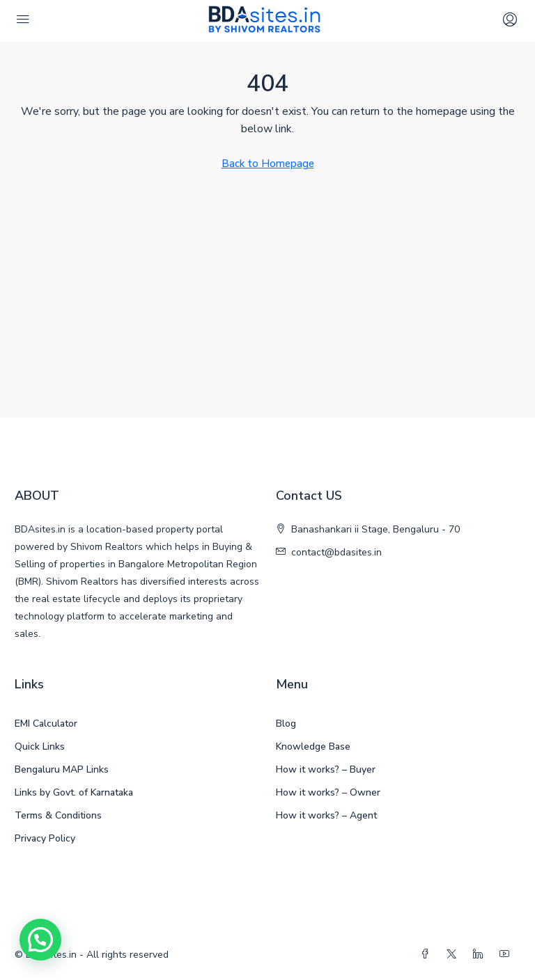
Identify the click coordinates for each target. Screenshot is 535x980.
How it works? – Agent (326, 815)
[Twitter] (454, 955)
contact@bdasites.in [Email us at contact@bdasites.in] (336, 552)
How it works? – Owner (328, 792)
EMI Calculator (46, 724)
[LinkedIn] (481, 955)
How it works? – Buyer (326, 769)
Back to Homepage (268, 164)
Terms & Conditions (58, 815)
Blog (286, 724)
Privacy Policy (45, 838)
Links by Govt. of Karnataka (74, 792)
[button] (40, 940)
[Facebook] (428, 955)
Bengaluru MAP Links (62, 769)
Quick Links (40, 746)
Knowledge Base (313, 746)
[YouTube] (507, 955)
